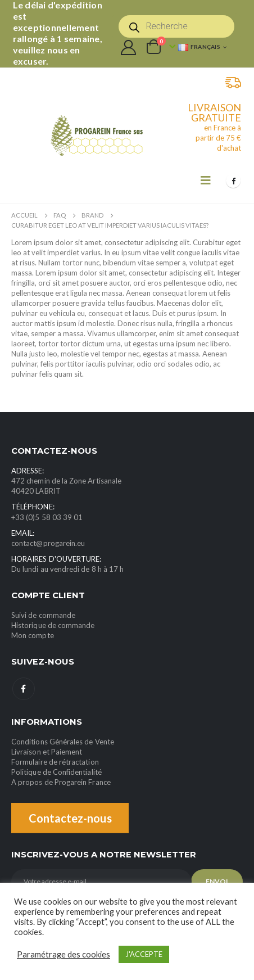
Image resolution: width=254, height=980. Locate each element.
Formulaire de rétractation (55, 762)
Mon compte (33, 635)
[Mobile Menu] (206, 180)
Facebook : (24, 689)
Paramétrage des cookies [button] (63, 954)
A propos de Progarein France (61, 782)
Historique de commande (53, 625)
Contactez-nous (70, 818)
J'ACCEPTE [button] (144, 954)
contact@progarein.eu (48, 543)
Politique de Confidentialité (56, 772)
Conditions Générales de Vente (63, 742)
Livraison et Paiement (47, 752)
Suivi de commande (43, 615)
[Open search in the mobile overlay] (176, 26)
